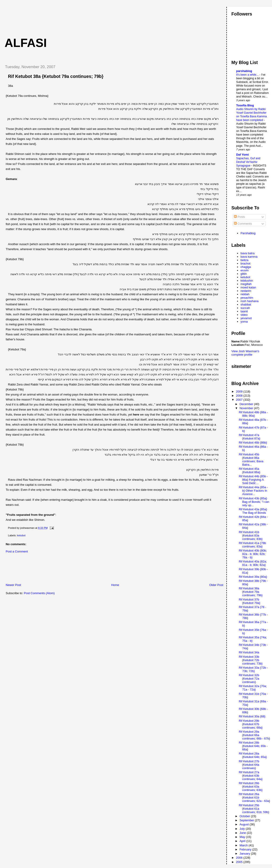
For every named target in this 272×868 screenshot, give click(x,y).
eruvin (245, 270)
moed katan (248, 287)
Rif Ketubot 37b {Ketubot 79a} (249, 601)
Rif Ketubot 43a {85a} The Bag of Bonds (253, 511)
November (247, 408)
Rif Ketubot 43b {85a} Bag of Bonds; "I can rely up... (254, 502)
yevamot (246, 318)
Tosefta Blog (245, 105)
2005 (240, 862)
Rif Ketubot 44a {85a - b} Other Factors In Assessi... (253, 491)
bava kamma (249, 257)
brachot (245, 263)
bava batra (247, 253)
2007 (240, 400)
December (247, 404)
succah (245, 308)
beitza (245, 260)
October (245, 816)
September (247, 820)
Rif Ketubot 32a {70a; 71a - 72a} (253, 688)
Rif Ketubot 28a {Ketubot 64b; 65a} (253, 755)
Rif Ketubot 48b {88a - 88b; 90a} (253, 414)
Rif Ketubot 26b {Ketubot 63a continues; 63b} (251, 787)
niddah (245, 294)
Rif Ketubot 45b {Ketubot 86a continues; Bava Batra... (251, 460)
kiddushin (247, 281)
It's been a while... (248, 75)
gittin (244, 274)
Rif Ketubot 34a (249, 652)
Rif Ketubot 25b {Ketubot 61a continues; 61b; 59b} (254, 809)
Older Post (216, 585)
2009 (240, 392)
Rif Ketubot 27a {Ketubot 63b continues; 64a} (251, 776)
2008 (240, 396)
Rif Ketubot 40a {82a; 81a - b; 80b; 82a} (253, 563)
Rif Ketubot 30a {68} (252, 716)
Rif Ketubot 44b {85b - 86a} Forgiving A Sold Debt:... (253, 480)
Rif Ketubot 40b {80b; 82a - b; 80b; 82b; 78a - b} (253, 554)
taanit (244, 311)
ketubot (21, 535)
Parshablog (248, 233)
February (246, 849)
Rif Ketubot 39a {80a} (253, 577)
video (244, 315)
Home (115, 585)
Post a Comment (17, 551)
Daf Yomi (242, 155)
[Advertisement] (84, 17)
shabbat (246, 304)
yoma (244, 322)
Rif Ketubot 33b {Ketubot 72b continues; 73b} (251, 660)
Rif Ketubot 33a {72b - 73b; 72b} (253, 669)
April (243, 841)
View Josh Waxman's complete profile (245, 353)
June (243, 833)
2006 (240, 858)
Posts (239, 217)
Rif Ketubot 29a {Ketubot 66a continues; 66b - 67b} (254, 735)
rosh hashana (250, 301)
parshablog (244, 71)
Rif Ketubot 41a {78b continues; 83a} (252, 545)
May (243, 837)
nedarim (246, 291)
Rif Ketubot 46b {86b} (253, 443)
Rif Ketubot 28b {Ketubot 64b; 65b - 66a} (253, 746)
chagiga (246, 267)
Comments (243, 224)
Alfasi (26, 43)
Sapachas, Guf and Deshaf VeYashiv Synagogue (248, 162)
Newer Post (13, 585)
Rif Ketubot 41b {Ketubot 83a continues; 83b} (251, 535)
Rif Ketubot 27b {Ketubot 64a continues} (249, 765)
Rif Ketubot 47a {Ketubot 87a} (249, 437)
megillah (246, 284)
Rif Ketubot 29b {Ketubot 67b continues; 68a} (251, 724)
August (245, 824)
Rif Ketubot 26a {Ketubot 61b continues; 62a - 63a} (254, 797)
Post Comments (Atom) (39, 593)
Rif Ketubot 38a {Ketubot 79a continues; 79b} (56, 76)
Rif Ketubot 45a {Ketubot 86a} (249, 470)
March (244, 845)
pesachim (247, 298)
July (243, 829)
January (245, 854)
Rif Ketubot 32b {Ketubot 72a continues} (249, 679)
